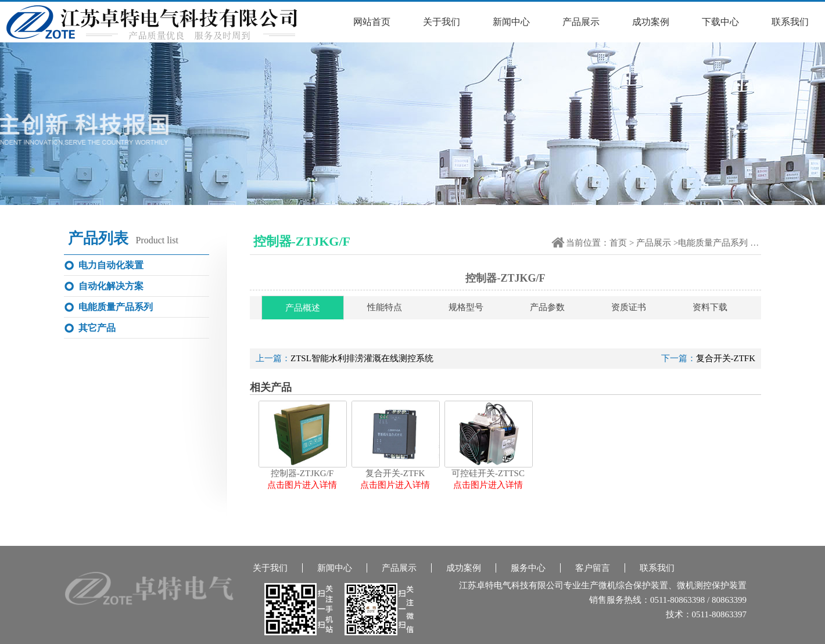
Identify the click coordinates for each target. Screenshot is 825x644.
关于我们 (442, 22)
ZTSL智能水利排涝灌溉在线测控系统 (362, 358)
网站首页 (372, 22)
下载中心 (720, 22)
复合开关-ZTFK (726, 358)
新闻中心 (511, 22)
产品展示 (581, 22)
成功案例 (651, 22)
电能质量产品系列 (713, 243)
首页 (618, 243)
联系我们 (790, 22)
